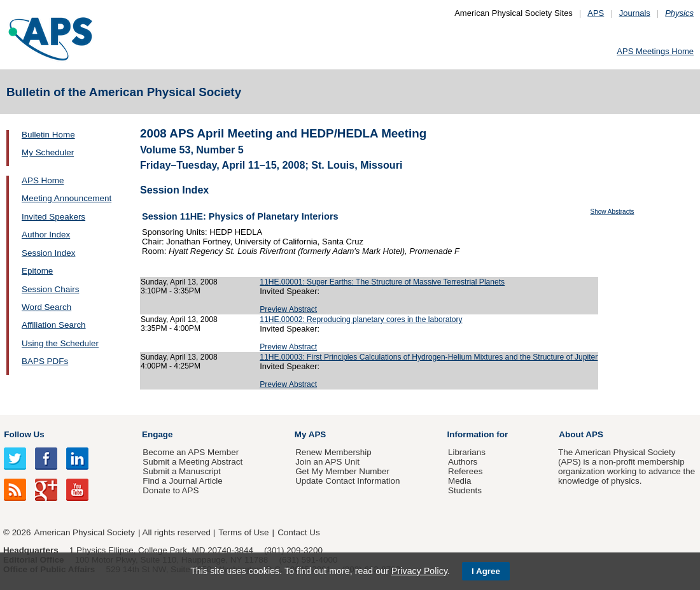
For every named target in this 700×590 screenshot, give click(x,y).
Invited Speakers (53, 217)
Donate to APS (171, 490)
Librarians (467, 452)
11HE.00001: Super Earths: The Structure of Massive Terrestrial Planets (382, 282)
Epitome (37, 271)
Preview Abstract (288, 309)
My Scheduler (48, 152)
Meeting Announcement (66, 198)
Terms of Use (243, 532)
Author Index (46, 235)
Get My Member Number (342, 471)
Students (465, 490)
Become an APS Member (191, 452)
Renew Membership (333, 452)
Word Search (46, 307)
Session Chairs (50, 289)
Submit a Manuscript (181, 471)
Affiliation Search (54, 325)
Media (460, 481)
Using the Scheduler (60, 343)
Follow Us (24, 434)
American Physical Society (85, 532)
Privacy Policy (419, 571)
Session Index (48, 253)
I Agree (486, 571)
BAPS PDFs (45, 361)
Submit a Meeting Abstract (192, 462)
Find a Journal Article (182, 481)
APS (596, 13)
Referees (465, 471)
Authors (463, 462)
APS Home (43, 180)
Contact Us (298, 532)
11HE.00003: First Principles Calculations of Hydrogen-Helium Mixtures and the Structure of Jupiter (429, 357)
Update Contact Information (347, 481)
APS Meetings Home (655, 51)
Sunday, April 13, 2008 (179, 282)
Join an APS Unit (327, 462)
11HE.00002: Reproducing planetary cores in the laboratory (361, 320)
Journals (635, 13)
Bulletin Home (48, 135)
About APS (581, 434)
